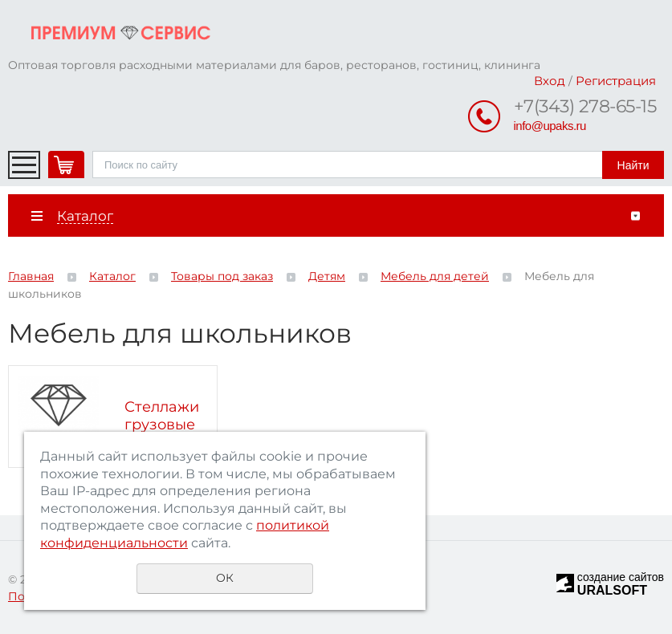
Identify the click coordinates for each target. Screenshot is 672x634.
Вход (550, 81)
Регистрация (616, 81)
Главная (31, 276)
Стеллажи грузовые (162, 416)
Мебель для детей (435, 276)
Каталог (112, 276)
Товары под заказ (222, 276)
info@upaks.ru (550, 126)
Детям (327, 276)
